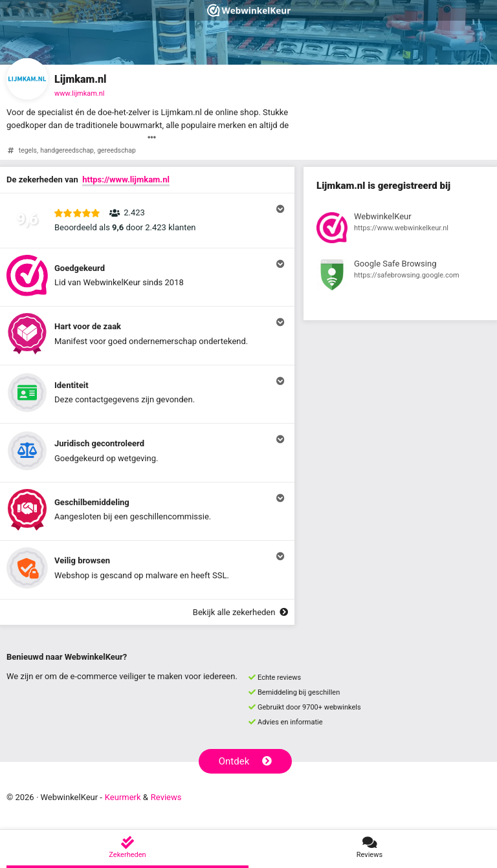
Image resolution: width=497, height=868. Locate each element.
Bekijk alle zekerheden (240, 612)
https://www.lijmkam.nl (126, 179)
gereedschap (116, 150)
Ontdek (246, 761)
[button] (147, 221)
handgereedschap (67, 150)
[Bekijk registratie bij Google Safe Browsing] (400, 277)
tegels (28, 150)
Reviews (166, 797)
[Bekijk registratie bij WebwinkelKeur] (400, 230)
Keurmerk (123, 797)
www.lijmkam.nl (80, 93)
